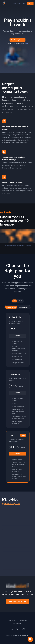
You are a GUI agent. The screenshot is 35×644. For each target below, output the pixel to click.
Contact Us (24, 620)
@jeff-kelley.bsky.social (11, 504)
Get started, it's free (17, 40)
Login (24, 3)
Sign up (30, 3)
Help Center (17, 3)
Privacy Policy (17, 623)
